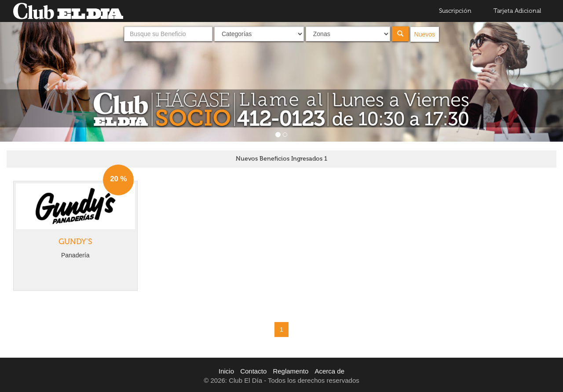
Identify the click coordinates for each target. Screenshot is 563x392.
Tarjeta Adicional (517, 11)
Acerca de (329, 371)
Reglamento (291, 371)
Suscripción (455, 11)
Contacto (253, 371)
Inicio (226, 371)
